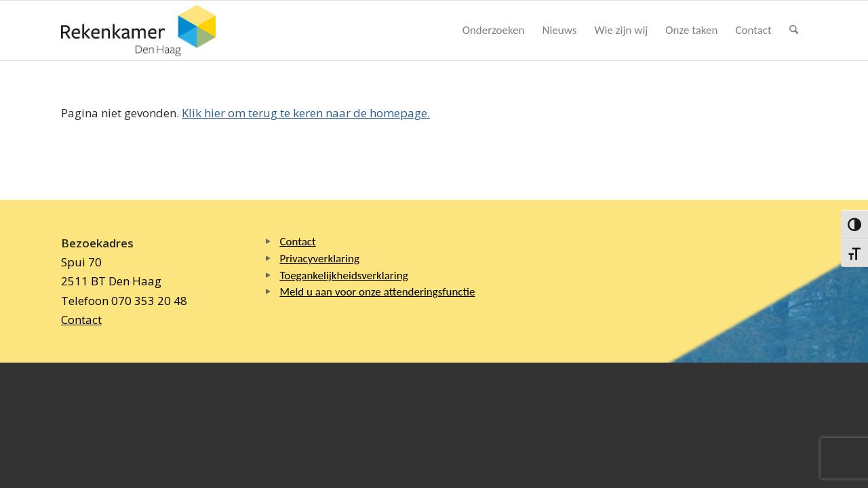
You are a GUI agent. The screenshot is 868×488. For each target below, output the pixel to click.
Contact (81, 320)
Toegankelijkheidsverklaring (343, 276)
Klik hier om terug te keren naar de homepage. (306, 113)
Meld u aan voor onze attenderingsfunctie (377, 292)
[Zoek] (794, 30)
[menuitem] (494, 30)
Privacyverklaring (319, 259)
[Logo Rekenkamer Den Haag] (138, 30)
